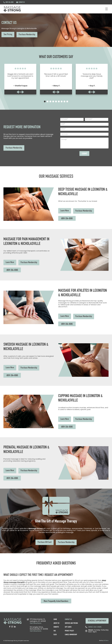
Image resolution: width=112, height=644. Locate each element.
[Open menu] (107, 9)
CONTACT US (22, 2)
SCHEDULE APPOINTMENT (97, 621)
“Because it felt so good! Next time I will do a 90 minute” (56, 75)
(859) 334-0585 (10, 2)
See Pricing (8, 35)
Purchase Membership (27, 35)
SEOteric (106, 641)
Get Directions (36, 623)
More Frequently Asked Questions (56, 601)
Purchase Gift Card (45, 542)
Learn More (65, 211)
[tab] (41, 101)
